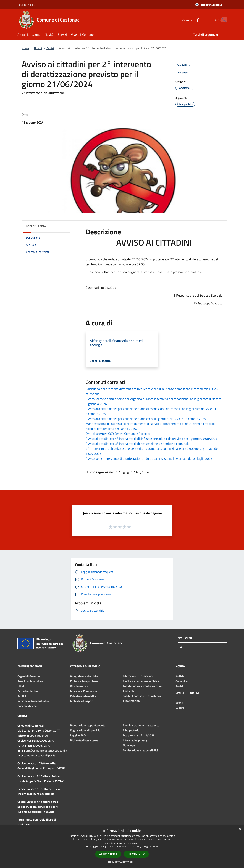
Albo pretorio (131, 730)
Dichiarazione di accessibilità (141, 750)
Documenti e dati (28, 706)
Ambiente (129, 691)
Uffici (21, 686)
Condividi (184, 65)
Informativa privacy (135, 740)
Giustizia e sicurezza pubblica (141, 681)
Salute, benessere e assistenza (142, 696)
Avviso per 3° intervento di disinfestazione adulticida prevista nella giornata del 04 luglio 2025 (149, 459)
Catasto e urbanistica (83, 696)
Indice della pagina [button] (36, 226)
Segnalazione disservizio (85, 730)
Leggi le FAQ (78, 735)
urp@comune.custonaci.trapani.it (46, 750)
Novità (38, 48)
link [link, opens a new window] (156, 847)
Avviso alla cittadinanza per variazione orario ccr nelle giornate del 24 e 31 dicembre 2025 (146, 419)
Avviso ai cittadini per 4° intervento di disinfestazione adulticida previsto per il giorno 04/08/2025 (151, 439)
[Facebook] (191, 20)
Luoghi (180, 708)
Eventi (179, 703)
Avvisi (50, 48)
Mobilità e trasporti (82, 701)
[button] (122, 862)
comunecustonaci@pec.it (39, 755)
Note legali (129, 745)
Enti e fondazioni (28, 691)
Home (25, 48)
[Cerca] (222, 20)
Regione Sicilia (26, 5)
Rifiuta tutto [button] (136, 854)
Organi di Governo (29, 676)
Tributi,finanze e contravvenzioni (143, 686)
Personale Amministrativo (34, 701)
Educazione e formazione (138, 676)
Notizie (180, 676)
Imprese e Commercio (84, 691)
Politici (22, 696)
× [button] (240, 829)
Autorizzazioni (132, 701)
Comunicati (182, 681)
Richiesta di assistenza (84, 740)
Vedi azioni (185, 73)
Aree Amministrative (30, 681)
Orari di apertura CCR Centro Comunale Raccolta (118, 434)
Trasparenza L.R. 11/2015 (139, 735)
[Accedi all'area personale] (209, 5)
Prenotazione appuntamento (88, 725)
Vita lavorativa (79, 686)
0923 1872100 (39, 736)
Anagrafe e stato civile (84, 676)
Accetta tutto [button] (108, 854)
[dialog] (122, 847)
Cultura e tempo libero (84, 681)
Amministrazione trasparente (141, 725)
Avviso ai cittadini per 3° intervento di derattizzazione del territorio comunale (137, 444)
